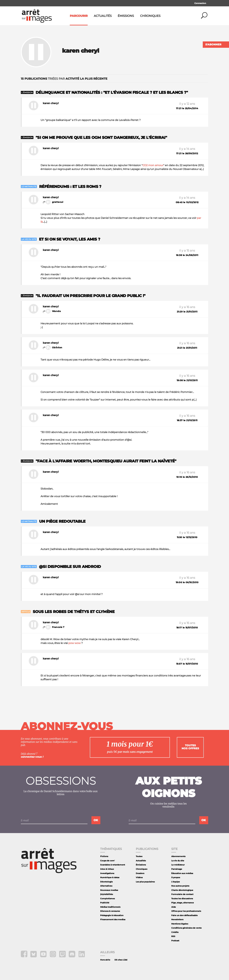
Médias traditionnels (110, 907)
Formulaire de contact (182, 894)
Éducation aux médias (182, 873)
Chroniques (150, 16)
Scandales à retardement (113, 865)
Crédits (175, 932)
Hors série (105, 960)
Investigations (107, 873)
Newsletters (177, 919)
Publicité (105, 903)
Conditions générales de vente (186, 928)
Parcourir (79, 16)
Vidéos (139, 877)
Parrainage (177, 869)
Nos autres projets (180, 886)
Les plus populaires (145, 882)
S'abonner (213, 45)
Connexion (200, 3)
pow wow (75, 643)
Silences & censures (110, 911)
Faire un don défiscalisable (184, 915)
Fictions (104, 856)
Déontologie (106, 882)
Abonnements (178, 856)
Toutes (139, 856)
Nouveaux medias (109, 890)
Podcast (175, 941)
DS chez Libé (121, 960)
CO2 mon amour (153, 165)
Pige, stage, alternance (183, 903)
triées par (64, 79)
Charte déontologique (182, 890)
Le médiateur (178, 865)
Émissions (126, 16)
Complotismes (108, 899)
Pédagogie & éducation (112, 915)
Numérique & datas (110, 877)
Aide (174, 907)
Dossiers (140, 873)
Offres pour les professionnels (186, 911)
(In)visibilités (107, 894)
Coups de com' (108, 861)
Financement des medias (113, 919)
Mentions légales (180, 924)
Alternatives (106, 886)
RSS (173, 936)
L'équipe (176, 882)
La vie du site (178, 861)
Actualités (103, 16)
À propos (176, 877)
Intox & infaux (107, 869)
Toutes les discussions (182, 899)
